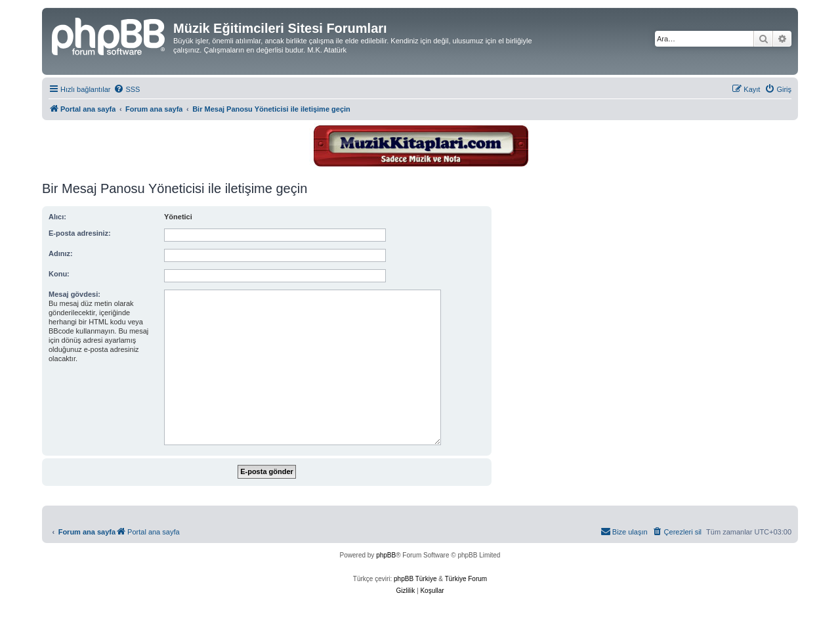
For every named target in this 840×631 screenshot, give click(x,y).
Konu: (59, 274)
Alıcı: (57, 217)
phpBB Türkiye (415, 579)
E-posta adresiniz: (80, 233)
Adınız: (61, 253)
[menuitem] (127, 89)
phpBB (386, 555)
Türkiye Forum (466, 579)
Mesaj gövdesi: (74, 294)
